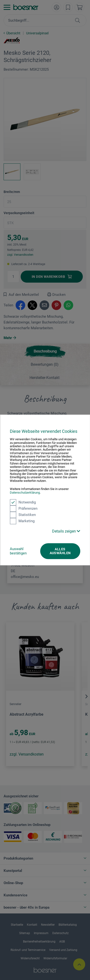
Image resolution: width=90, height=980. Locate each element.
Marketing (22, 521)
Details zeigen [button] (66, 531)
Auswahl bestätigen (18, 551)
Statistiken (23, 515)
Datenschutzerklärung (25, 493)
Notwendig (23, 502)
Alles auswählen (60, 551)
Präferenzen (24, 509)
